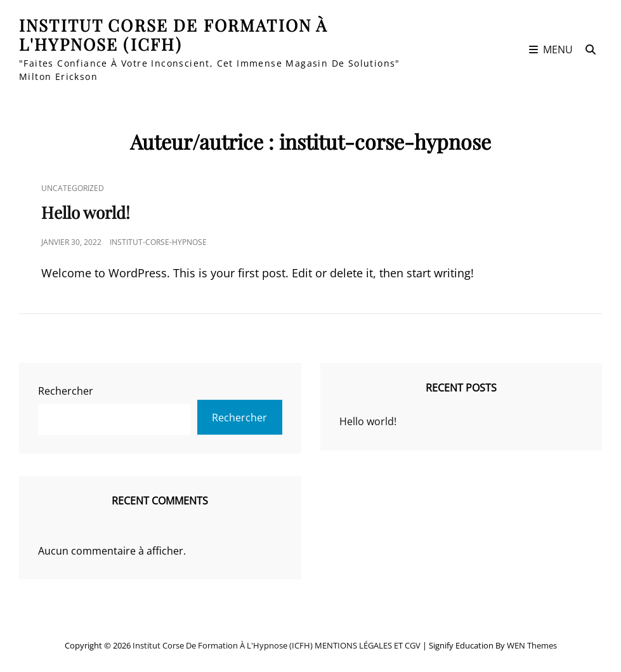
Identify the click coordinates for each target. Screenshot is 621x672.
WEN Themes (532, 645)
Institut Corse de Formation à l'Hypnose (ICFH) (173, 35)
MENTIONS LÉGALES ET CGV (368, 645)
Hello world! (86, 212)
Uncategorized (73, 188)
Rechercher (66, 391)
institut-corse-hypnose (158, 242)
